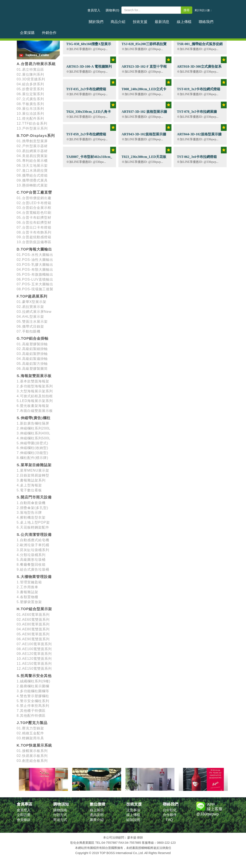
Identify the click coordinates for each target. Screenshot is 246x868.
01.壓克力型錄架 (30, 728)
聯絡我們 (184, 20)
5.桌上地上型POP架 (33, 522)
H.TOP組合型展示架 (34, 609)
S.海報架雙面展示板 (34, 376)
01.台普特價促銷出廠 (34, 198)
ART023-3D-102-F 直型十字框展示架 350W (144, 69)
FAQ (170, 820)
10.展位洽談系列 (30, 114)
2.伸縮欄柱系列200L (34, 428)
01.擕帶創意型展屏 (32, 141)
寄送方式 (60, 820)
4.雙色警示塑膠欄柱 (33, 696)
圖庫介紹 (97, 820)
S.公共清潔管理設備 (34, 535)
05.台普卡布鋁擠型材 (34, 218)
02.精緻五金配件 (30, 733)
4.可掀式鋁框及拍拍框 (35, 396)
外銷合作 (220, 20)
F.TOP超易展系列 (32, 296)
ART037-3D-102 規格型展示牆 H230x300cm (144, 114)
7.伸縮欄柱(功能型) (33, 453)
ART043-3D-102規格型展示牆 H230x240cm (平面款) (144, 137)
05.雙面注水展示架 (32, 322)
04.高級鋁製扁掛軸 (32, 359)
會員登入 (94, 10)
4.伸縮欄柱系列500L (34, 438)
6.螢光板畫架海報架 (33, 406)
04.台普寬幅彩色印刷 (34, 213)
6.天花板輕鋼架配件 (33, 527)
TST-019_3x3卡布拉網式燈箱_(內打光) (199, 91)
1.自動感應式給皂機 (33, 540)
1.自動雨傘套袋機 (31, 503)
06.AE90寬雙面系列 (33, 639)
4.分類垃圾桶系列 (31, 555)
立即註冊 (24, 815)
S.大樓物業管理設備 (34, 577)
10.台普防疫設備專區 (34, 242)
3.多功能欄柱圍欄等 (33, 691)
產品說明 (97, 815)
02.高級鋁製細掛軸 (32, 349)
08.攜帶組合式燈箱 (32, 175)
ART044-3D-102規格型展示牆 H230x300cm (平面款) (199, 137)
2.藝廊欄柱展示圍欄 (33, 686)
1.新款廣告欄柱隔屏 (33, 423)
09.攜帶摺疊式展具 (32, 180)
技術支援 (130, 20)
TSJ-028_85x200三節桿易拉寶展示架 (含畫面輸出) (144, 46)
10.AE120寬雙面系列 (34, 659)
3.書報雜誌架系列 (31, 480)
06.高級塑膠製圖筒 (32, 369)
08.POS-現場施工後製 (35, 289)
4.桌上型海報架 (29, 485)
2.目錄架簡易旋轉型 (33, 475)
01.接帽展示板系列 (32, 751)
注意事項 (133, 810)
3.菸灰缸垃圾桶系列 (33, 550)
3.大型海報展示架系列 (35, 391)
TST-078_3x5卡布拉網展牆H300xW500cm (197, 114)
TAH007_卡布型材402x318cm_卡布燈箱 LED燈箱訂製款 (89, 159)
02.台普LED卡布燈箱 (34, 203)
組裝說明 (133, 820)
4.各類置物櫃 (28, 597)
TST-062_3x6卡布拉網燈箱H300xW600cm (197, 159)
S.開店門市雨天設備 (34, 497)
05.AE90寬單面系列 (33, 634)
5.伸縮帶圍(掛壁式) (33, 443)
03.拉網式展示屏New (34, 312)
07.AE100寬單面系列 (34, 644)
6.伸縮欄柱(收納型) (33, 448)
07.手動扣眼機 (29, 331)
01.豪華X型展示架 (32, 302)
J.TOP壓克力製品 (32, 723)
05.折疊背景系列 (30, 89)
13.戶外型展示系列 (32, 128)
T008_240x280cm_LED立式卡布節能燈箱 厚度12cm (144, 91)
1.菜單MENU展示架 (33, 470)
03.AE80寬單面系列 (33, 624)
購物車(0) (112, 10)
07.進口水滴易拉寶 (32, 170)
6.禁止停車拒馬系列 (33, 706)
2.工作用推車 (28, 587)
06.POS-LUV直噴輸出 (35, 279)
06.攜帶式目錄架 (30, 326)
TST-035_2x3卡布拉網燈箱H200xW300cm (86, 91)
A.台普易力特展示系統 (36, 64)
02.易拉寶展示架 (30, 307)
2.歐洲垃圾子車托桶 (33, 545)
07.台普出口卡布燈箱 (34, 227)
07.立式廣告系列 (30, 99)
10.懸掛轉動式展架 (32, 185)
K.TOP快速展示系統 (34, 745)
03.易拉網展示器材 (32, 151)
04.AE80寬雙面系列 (33, 629)
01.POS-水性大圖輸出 (35, 255)
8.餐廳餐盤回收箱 (31, 565)
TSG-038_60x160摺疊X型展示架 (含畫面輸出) (89, 46)
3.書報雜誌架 (28, 592)
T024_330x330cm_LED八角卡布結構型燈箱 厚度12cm (89, 114)
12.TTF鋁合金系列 (32, 123)
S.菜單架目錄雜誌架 (34, 465)
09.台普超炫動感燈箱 (34, 237)
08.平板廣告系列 (30, 104)
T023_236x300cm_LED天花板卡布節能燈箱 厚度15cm (144, 159)
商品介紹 (112, 20)
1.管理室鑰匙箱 (29, 582)
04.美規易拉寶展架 (32, 156)
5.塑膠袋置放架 (29, 602)
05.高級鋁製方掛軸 (32, 364)
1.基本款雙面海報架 (33, 381)
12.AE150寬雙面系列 (34, 669)
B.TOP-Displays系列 (36, 136)
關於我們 (94, 20)
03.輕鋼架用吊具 (30, 738)
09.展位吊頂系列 (30, 109)
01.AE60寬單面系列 (33, 615)
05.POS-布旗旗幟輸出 (35, 274)
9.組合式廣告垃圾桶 (33, 569)
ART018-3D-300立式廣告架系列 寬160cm (199, 69)
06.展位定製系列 (30, 94)
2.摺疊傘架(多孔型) (33, 508)
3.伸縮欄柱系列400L (34, 433)
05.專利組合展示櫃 (32, 161)
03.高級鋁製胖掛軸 (32, 354)
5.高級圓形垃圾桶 (31, 560)
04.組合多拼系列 (30, 84)
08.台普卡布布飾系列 (34, 232)
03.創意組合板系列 (32, 761)
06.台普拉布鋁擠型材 (34, 222)
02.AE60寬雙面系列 (33, 620)
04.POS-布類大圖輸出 (35, 270)
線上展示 (97, 810)
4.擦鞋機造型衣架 (31, 517)
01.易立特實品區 (30, 70)
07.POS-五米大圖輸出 (35, 284)
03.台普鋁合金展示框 (34, 208)
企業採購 (202, 20)
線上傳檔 (166, 20)
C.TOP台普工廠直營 (34, 192)
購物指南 (60, 810)
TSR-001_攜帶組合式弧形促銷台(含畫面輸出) (200, 46)
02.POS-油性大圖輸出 (35, 260)
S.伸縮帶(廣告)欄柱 (34, 418)
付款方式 (60, 815)
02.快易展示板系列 (32, 756)
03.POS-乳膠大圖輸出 (35, 265)
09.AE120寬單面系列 (34, 654)
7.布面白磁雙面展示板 (35, 411)
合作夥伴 (170, 815)
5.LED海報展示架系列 (35, 401)
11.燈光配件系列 (30, 118)
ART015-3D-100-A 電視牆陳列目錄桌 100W (89, 69)
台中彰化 (170, 810)
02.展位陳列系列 (30, 74)
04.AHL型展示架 (30, 317)
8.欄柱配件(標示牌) (33, 458)
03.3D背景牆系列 (31, 79)
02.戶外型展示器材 (32, 146)
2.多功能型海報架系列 (35, 386)
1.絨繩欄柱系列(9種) (34, 681)
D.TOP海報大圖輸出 (34, 249)
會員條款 (24, 820)
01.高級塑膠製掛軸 (32, 344)
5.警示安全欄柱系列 (33, 701)
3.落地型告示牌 (29, 513)
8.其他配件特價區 (31, 716)
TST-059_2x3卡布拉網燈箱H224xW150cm (86, 137)
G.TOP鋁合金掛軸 (33, 338)
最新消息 (148, 20)
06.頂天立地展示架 (32, 166)
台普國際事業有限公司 (51, 13)
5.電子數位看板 (29, 490)
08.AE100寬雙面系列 (34, 649)
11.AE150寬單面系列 (34, 664)
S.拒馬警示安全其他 (34, 676)
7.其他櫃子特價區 (31, 711)
